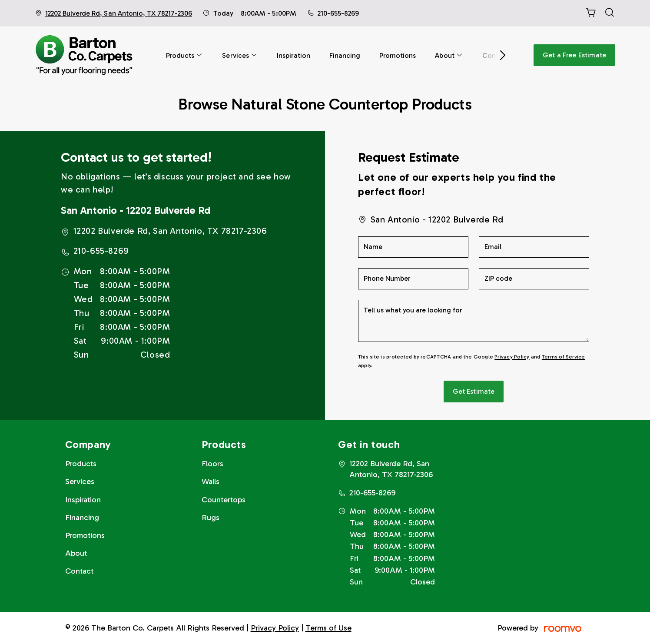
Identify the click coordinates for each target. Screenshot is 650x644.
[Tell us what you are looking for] (474, 321)
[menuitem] (184, 55)
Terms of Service (564, 357)
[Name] (413, 247)
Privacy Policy (512, 357)
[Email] (534, 247)
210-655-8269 (338, 13)
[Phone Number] (413, 279)
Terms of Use (328, 628)
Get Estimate (474, 391)
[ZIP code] (534, 279)
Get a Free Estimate (574, 55)
